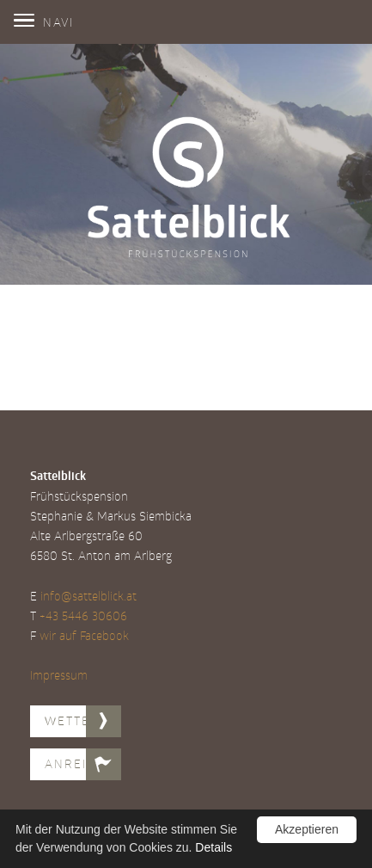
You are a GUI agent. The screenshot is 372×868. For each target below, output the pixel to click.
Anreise (74, 764)
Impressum (59, 675)
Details (213, 847)
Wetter (72, 721)
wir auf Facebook (84, 635)
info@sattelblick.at (88, 596)
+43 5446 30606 (83, 616)
